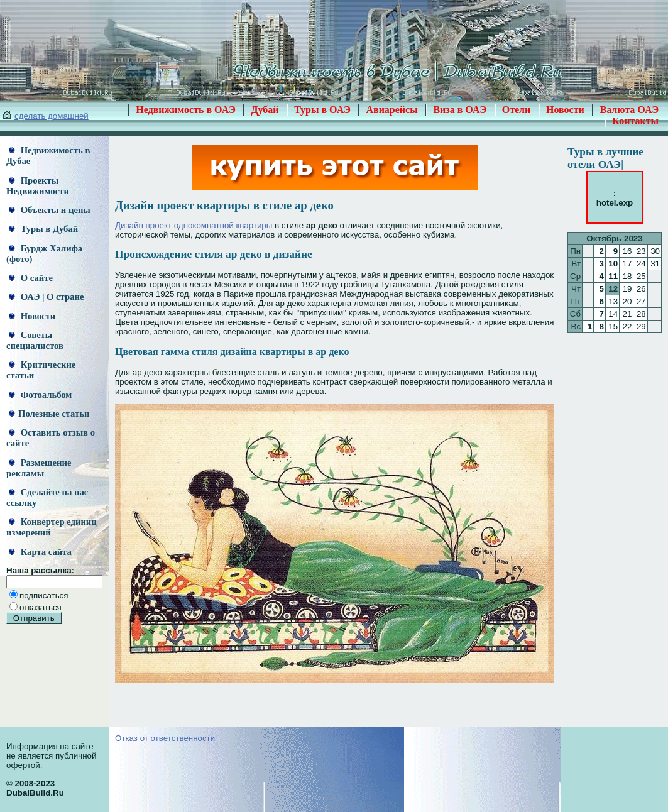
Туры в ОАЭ (322, 110)
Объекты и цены (50, 210)
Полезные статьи (49, 414)
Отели (517, 110)
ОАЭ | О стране (46, 297)
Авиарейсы (391, 110)
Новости (565, 110)
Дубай (265, 110)
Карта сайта (40, 552)
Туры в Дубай (43, 229)
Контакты (635, 121)
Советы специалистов (35, 340)
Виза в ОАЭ (460, 110)
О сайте (31, 278)
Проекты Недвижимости (38, 186)
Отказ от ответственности (165, 738)
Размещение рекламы (39, 468)
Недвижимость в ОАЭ (186, 110)
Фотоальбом (40, 395)
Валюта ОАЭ (629, 110)
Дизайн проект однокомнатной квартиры (194, 225)
